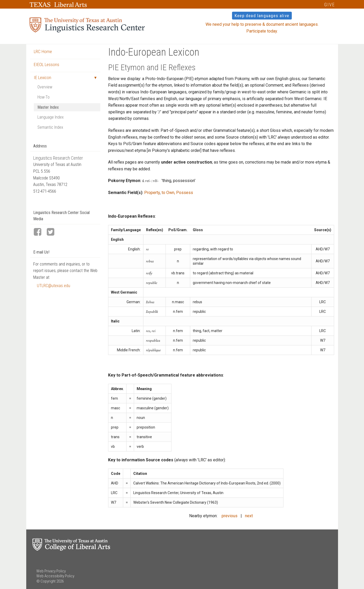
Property (152, 193)
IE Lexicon (42, 77)
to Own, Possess (177, 193)
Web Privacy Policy (51, 571)
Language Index (51, 117)
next (249, 516)
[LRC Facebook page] (40, 232)
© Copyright (46, 581)
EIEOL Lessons (47, 64)
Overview (45, 87)
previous (230, 516)
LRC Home (43, 51)
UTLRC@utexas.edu (54, 286)
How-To (44, 97)
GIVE (330, 5)
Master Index (48, 107)
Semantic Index (50, 127)
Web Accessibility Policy (55, 576)
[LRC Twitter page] (53, 232)
